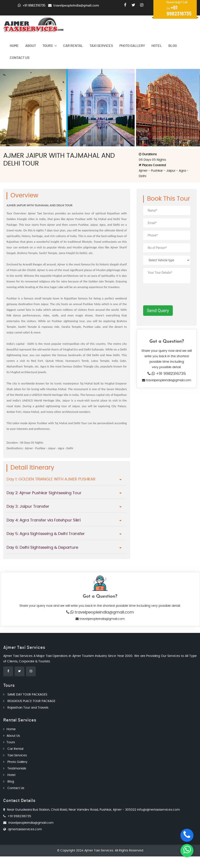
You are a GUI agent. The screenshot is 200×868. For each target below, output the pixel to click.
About (31, 46)
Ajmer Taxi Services (99, 851)
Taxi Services (101, 46)
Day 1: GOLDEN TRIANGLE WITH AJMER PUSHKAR (51, 479)
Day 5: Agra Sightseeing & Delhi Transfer (46, 534)
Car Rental (73, 46)
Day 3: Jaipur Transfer (28, 507)
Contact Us (20, 58)
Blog (173, 46)
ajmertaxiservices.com (25, 829)
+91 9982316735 (170, 374)
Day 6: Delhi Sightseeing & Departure (42, 548)
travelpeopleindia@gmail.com (168, 380)
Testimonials (15, 769)
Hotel (157, 46)
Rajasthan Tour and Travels (26, 708)
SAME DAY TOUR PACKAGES (25, 695)
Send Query (158, 311)
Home (14, 46)
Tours (50, 46)
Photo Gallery (132, 46)
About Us (12, 736)
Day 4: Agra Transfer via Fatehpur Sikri (44, 520)
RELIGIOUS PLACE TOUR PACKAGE (29, 701)
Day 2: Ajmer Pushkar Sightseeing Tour (44, 493)
